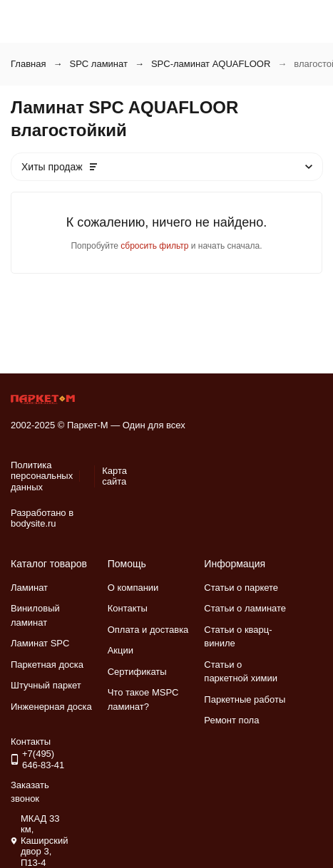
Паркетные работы (245, 699)
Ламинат (29, 588)
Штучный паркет (46, 685)
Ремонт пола (231, 720)
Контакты (128, 608)
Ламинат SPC (40, 643)
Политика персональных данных (42, 476)
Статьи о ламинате (245, 608)
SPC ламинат (98, 64)
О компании (133, 588)
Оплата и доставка (148, 630)
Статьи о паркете (241, 588)
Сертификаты (137, 672)
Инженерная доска (51, 707)
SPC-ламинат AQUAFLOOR (211, 64)
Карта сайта (114, 476)
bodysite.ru (34, 523)
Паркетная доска (47, 665)
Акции (121, 650)
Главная (28, 64)
